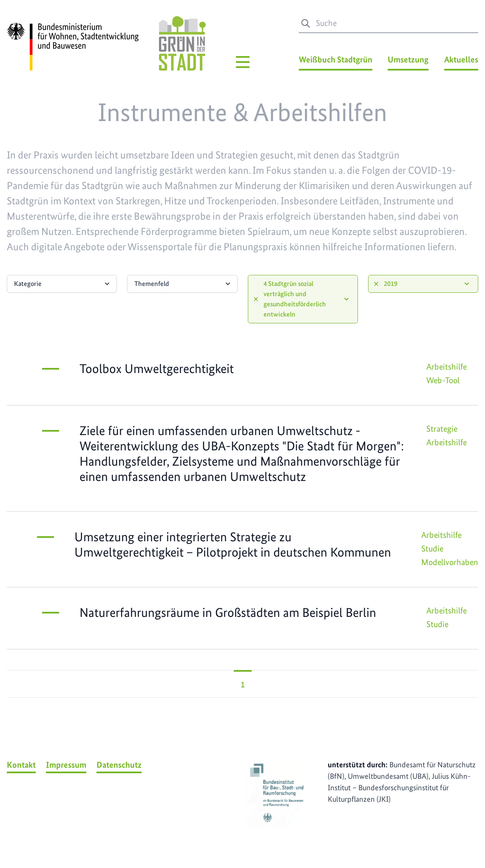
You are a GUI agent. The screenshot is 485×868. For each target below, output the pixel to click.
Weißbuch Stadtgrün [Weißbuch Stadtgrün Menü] (336, 59)
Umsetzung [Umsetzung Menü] (408, 59)
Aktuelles (461, 59)
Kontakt (21, 765)
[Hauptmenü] (243, 62)
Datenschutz (119, 765)
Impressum (66, 765)
